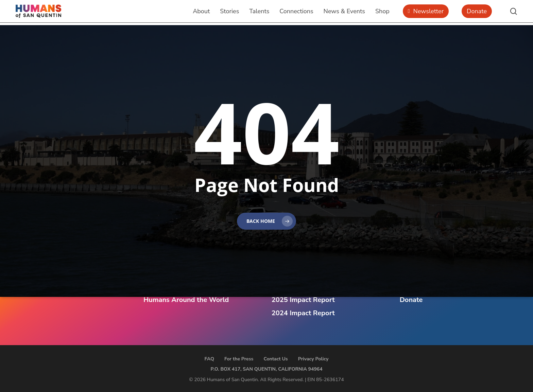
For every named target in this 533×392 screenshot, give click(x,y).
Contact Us (276, 359)
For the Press (239, 359)
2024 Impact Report (303, 313)
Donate (411, 300)
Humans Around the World (186, 300)
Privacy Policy (313, 359)
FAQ (209, 359)
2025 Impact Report (303, 300)
